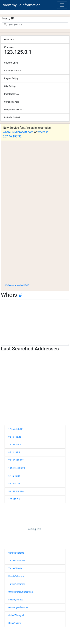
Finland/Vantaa (16, 600)
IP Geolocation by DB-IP (17, 285)
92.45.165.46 (15, 437)
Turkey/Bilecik (15, 568)
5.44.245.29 (14, 476)
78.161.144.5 (15, 445)
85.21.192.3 (14, 452)
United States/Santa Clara (21, 592)
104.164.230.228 (17, 468)
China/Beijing (15, 623)
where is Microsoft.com (18, 132)
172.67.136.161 (16, 429)
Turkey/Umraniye (17, 561)
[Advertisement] (34, 245)
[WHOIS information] (35, 323)
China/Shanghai (16, 615)
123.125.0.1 (14, 499)
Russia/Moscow (16, 576)
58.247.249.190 (16, 491)
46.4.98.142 (14, 484)
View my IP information (22, 5)
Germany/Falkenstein (19, 608)
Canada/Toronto (16, 553)
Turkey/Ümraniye (17, 584)
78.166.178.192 (16, 460)
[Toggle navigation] (62, 5)
